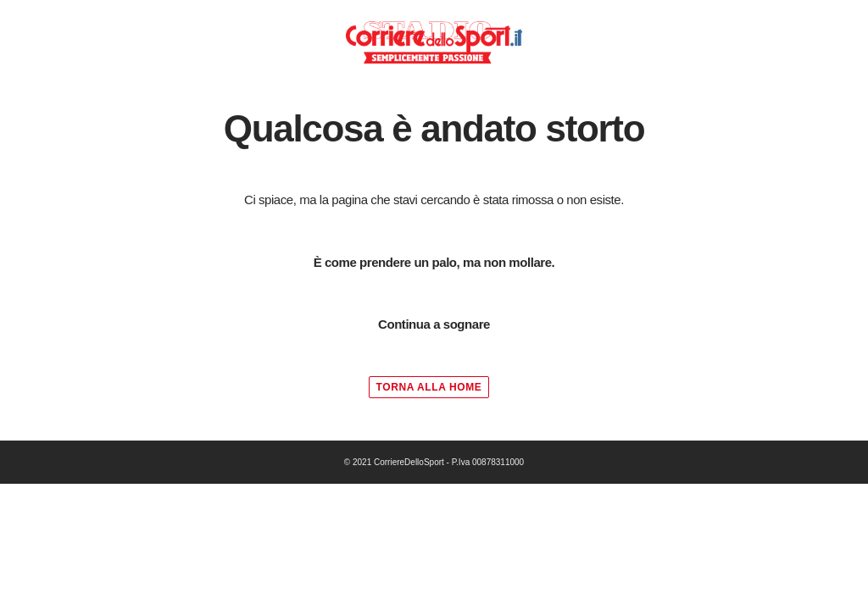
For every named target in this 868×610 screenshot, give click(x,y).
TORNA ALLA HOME (429, 387)
